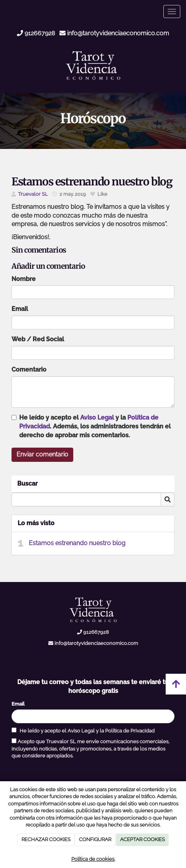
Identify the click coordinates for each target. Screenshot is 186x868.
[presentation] (70, 774)
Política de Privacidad (130, 731)
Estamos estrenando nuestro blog (77, 543)
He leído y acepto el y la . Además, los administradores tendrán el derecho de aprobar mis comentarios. (95, 426)
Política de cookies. (93, 859)
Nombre (24, 279)
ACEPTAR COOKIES (142, 839)
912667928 (36, 33)
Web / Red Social (38, 339)
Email (20, 309)
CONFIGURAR (95, 839)
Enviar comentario (42, 454)
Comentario (29, 370)
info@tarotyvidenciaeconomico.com (114, 33)
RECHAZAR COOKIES (46, 839)
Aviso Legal (97, 417)
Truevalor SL (33, 194)
